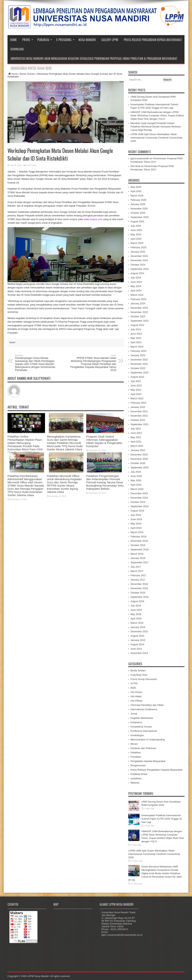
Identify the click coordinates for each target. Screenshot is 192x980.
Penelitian (136, 757)
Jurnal (134, 714)
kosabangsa (137, 735)
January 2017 (138, 580)
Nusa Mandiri (87, 40)
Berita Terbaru (27, 74)
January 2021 (138, 450)
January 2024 (138, 303)
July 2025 (136, 226)
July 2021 (136, 429)
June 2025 (136, 230)
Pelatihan (136, 752)
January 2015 (138, 640)
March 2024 (137, 295)
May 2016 (136, 614)
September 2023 (139, 321)
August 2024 (137, 273)
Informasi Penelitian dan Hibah (147, 705)
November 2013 (139, 653)
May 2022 (136, 390)
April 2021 (136, 442)
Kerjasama (136, 722)
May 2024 (136, 286)
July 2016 (136, 606)
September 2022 (139, 373)
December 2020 (139, 455)
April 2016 (136, 619)
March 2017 (137, 571)
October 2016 (138, 593)
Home (13, 40)
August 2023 (137, 325)
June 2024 (136, 282)
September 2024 (139, 269)
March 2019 (137, 532)
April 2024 (136, 291)
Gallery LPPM (110, 40)
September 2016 (139, 597)
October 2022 (138, 368)
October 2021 (138, 420)
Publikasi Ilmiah (139, 774)
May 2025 (136, 234)
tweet (12, 342)
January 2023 (138, 355)
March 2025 (137, 243)
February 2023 (138, 351)
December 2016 (139, 584)
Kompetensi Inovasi (141, 727)
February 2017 (138, 575)
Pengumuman (138, 765)
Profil (28, 40)
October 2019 (138, 502)
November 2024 (139, 260)
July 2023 (136, 329)
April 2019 (136, 528)
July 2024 (136, 278)
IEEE (133, 688)
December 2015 (139, 631)
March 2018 (137, 554)
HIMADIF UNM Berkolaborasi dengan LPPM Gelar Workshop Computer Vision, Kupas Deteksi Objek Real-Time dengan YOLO (157, 115)
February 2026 (138, 200)
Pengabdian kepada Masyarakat (148, 761)
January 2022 (138, 407)
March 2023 (137, 347)
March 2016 (137, 623)
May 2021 (136, 437)
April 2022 (136, 394)
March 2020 (137, 489)
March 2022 (137, 398)
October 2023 (138, 316)
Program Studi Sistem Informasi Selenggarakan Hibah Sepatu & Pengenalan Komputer (104, 441)
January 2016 (138, 627)
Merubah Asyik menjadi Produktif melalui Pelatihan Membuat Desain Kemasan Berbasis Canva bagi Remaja (156, 127)
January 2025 (138, 252)
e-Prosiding (65, 40)
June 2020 (136, 476)
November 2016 (139, 588)
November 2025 (139, 209)
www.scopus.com (93, 219)
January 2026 (138, 204)
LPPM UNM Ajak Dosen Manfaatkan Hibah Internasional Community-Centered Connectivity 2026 (156, 138)
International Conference (144, 709)
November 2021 (139, 416)
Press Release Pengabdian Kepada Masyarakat (153, 40)
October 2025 (138, 213)
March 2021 (137, 446)
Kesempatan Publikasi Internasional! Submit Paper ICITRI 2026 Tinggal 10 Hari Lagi (162, 819)
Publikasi (45, 40)
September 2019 (139, 506)
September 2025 (139, 217)
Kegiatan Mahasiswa (142, 718)
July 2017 (136, 567)
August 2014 (137, 644)
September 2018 (139, 549)
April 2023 (136, 342)
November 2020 (139, 459)
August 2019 (137, 511)
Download (17, 49)
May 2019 (136, 524)
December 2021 (139, 411)
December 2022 (139, 360)
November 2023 (139, 312)
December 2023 (139, 308)
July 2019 (136, 515)
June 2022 (136, 385)
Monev (134, 744)
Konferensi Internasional (144, 731)
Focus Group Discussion (144, 679)
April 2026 (136, 191)
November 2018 (139, 541)
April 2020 (136, 485)
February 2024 (138, 299)
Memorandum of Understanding (148, 740)
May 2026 (136, 187)
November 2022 (139, 364)
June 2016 (136, 610)
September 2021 (139, 424)
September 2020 (139, 467)
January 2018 (138, 558)
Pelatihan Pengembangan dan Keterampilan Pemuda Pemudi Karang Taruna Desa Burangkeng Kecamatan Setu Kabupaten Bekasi (105, 482)
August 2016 (137, 601)
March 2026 (137, 196)
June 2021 (136, 433)
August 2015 (137, 636)
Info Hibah (136, 696)
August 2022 (137, 377)
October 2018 (138, 545)
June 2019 (136, 519)
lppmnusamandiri (140, 158)
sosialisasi (136, 778)
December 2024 (139, 256)
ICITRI (134, 683)
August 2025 (137, 221)
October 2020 (138, 463)
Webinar (135, 783)
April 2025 (136, 239)
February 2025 (138, 247)
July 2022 (136, 381)
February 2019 (138, 537)
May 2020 (136, 480)
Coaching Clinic (139, 675)
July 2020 (136, 472)
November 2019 (139, 498)
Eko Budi (135, 166)
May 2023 (136, 338)
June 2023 (136, 334)
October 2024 (138, 265)
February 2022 (138, 403)
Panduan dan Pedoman (143, 748)
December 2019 (139, 493)
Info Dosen (136, 692)
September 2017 (139, 562)
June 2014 (136, 649)
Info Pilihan (136, 701)
